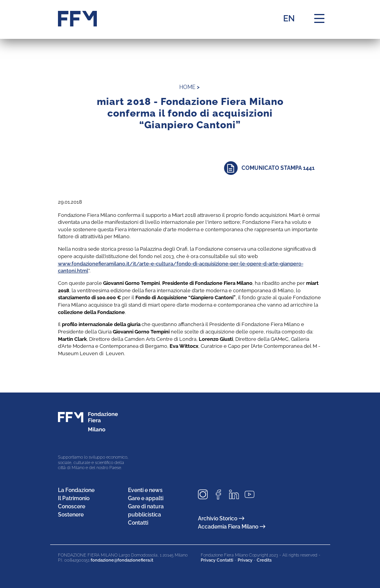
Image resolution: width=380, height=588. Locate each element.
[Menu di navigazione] (319, 19)
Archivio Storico (221, 518)
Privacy (245, 560)
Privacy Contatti (217, 560)
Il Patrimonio (74, 498)
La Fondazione (76, 490)
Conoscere (72, 506)
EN (289, 18)
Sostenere (71, 515)
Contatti (138, 523)
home (187, 87)
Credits (264, 560)
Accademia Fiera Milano (232, 527)
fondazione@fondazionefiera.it (122, 560)
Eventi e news (145, 490)
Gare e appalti (146, 498)
